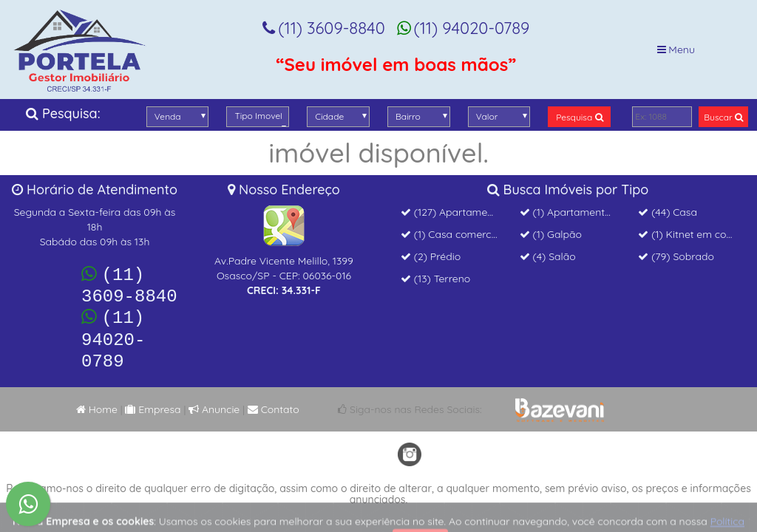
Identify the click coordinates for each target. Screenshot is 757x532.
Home (97, 398)
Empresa (153, 398)
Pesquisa (579, 117)
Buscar (723, 117)
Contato (274, 398)
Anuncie (214, 398)
